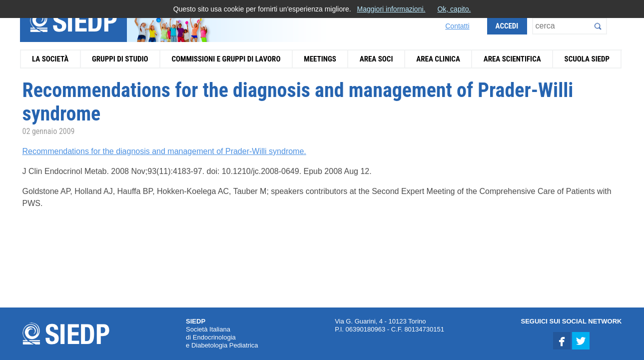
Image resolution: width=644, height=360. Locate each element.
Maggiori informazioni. (391, 9)
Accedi (507, 26)
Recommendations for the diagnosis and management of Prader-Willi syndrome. (164, 151)
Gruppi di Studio (120, 59)
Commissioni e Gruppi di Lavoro (226, 59)
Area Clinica (438, 59)
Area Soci (376, 59)
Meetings (320, 59)
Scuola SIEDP (587, 59)
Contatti (457, 26)
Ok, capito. (454, 9)
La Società (50, 59)
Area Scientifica (512, 59)
